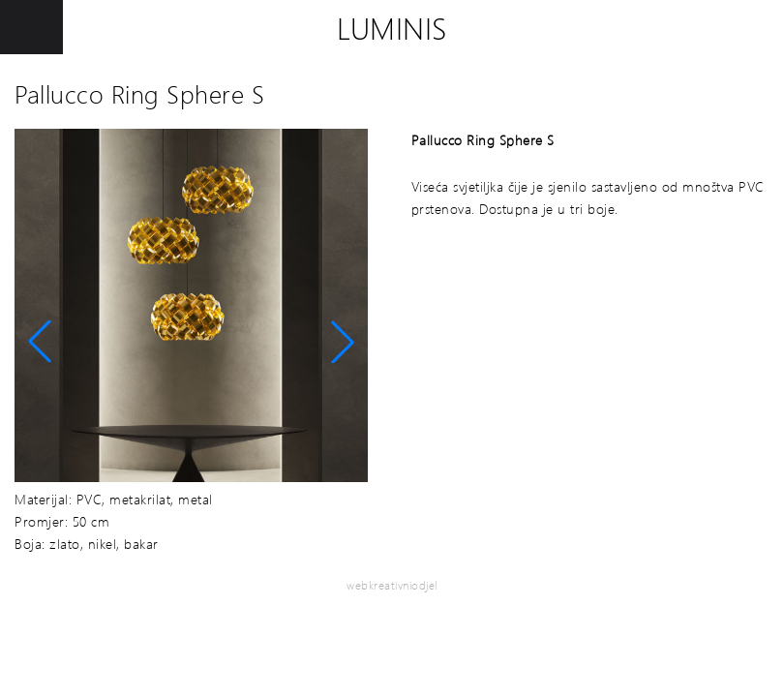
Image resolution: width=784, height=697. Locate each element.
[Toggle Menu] (31, 27)
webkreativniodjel (392, 585)
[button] (40, 342)
